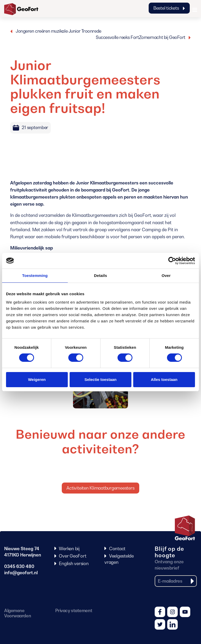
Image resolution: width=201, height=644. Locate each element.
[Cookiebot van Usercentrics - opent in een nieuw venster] (172, 260)
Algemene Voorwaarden (18, 613)
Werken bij (69, 549)
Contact (117, 549)
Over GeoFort (72, 556)
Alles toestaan (164, 379)
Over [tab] (166, 275)
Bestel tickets (169, 8)
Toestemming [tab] (35, 275)
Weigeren (37, 379)
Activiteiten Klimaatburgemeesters (100, 488)
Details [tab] (100, 275)
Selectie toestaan (101, 379)
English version (74, 564)
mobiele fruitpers (62, 237)
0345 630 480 (19, 566)
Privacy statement (74, 611)
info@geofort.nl (21, 573)
